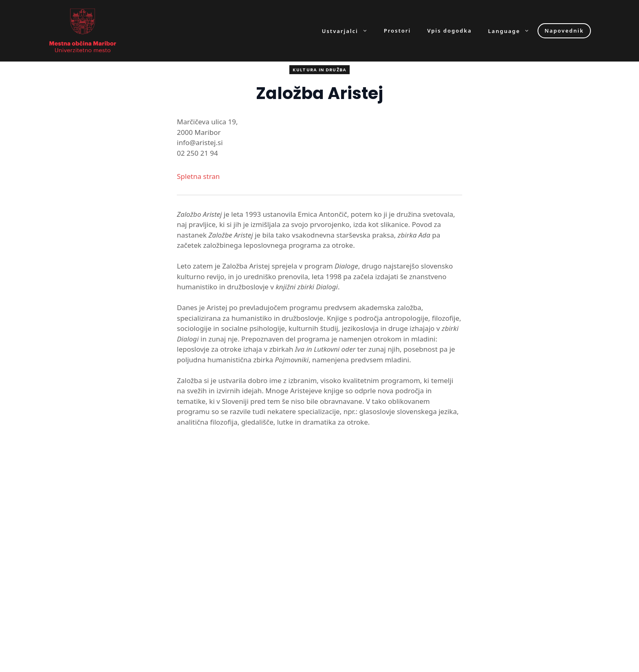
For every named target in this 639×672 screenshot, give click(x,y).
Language (513, 31)
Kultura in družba (319, 70)
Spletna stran (198, 176)
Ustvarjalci (349, 31)
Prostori (397, 31)
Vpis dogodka (449, 31)
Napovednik (564, 31)
